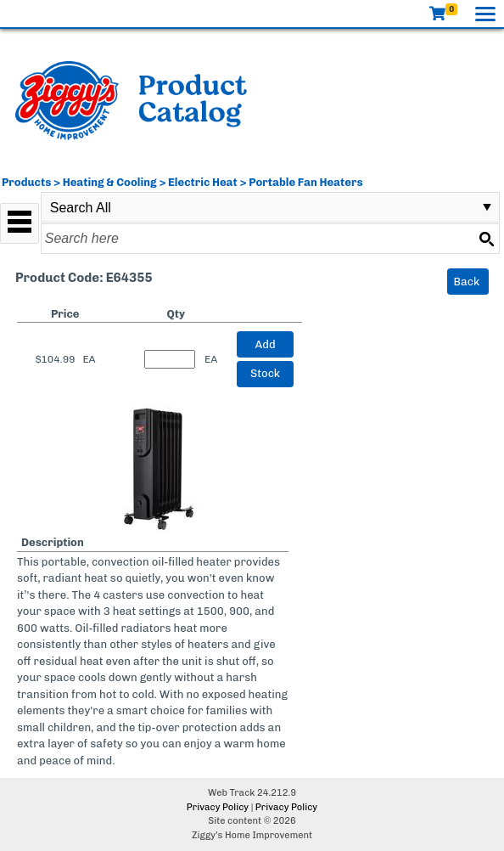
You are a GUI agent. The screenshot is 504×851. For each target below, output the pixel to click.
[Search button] (486, 239)
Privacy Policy (218, 807)
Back (467, 282)
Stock (265, 373)
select (487, 207)
